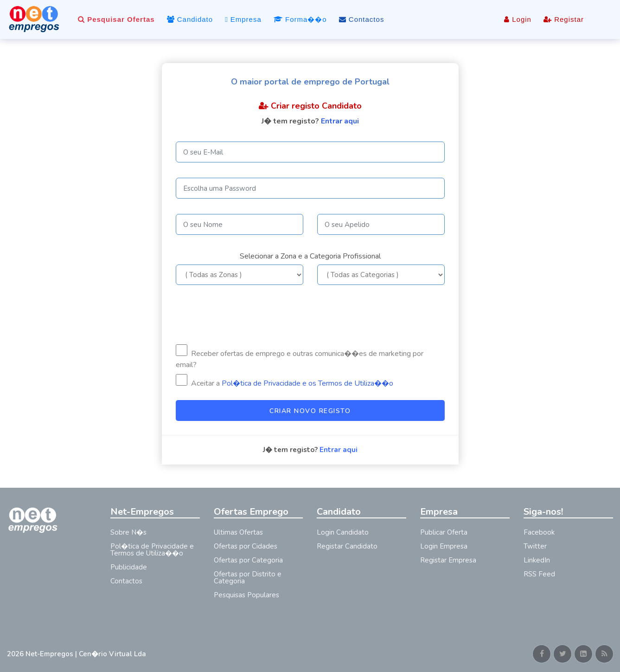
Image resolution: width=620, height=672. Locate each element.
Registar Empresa (448, 560)
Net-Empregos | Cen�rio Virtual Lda (86, 654)
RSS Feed (539, 574)
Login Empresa (444, 546)
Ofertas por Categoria (248, 560)
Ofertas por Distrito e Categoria (248, 578)
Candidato (190, 19)
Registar (564, 19)
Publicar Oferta (444, 532)
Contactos (362, 19)
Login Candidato (343, 532)
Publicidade (129, 567)
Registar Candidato (347, 546)
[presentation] (246, 315)
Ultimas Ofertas (238, 532)
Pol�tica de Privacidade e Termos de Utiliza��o (152, 550)
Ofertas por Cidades (246, 546)
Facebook (539, 532)
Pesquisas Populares (246, 595)
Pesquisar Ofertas (116, 19)
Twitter (535, 546)
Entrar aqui (340, 121)
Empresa (243, 19)
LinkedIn (537, 560)
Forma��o (300, 19)
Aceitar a (284, 381)
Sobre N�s (128, 532)
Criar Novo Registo (310, 411)
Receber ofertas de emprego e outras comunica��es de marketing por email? (300, 357)
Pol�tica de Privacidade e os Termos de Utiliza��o (307, 383)
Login (518, 19)
